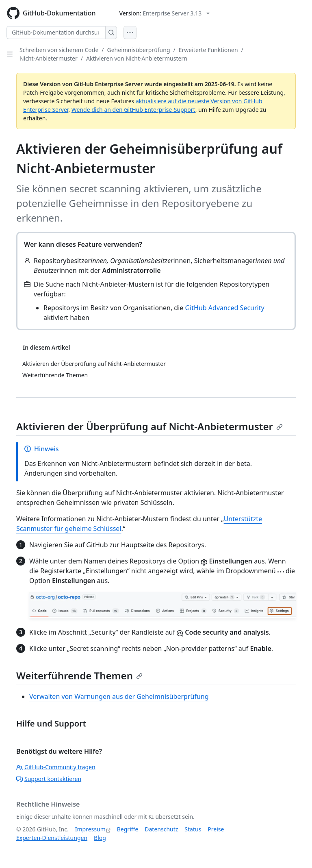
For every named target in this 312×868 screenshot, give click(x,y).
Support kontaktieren (49, 779)
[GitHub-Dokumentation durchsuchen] (56, 33)
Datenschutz (161, 829)
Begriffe (128, 829)
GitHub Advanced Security (225, 308)
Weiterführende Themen (79, 675)
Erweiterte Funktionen (208, 50)
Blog (100, 838)
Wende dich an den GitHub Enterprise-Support (133, 110)
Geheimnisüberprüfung (139, 50)
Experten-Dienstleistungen (52, 838)
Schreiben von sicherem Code (59, 50)
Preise (216, 829)
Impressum (90, 829)
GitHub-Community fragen (56, 767)
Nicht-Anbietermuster (49, 58)
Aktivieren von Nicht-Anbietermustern (137, 58)
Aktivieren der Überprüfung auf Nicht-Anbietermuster (149, 426)
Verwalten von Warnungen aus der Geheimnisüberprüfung (119, 696)
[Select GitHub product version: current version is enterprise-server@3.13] (165, 13)
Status (193, 829)
